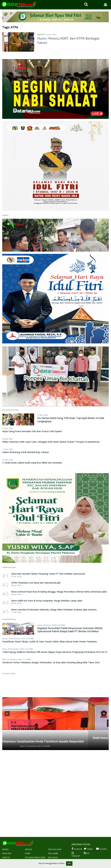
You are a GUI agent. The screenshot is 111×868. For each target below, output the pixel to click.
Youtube (101, 849)
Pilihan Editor (10, 410)
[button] (7, 714)
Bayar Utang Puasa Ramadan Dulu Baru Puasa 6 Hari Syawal (32, 431)
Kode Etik (7, 853)
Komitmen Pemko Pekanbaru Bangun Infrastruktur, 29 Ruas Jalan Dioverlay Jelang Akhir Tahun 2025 (51, 662)
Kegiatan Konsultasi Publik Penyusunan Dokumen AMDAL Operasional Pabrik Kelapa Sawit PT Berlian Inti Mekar (70, 630)
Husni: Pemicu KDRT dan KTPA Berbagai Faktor (68, 40)
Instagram (76, 854)
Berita (41, 34)
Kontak (6, 857)
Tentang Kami (55, 849)
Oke (69, 863)
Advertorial (9, 619)
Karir (28, 853)
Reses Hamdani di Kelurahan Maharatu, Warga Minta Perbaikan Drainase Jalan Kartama (54, 610)
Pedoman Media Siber (35, 857)
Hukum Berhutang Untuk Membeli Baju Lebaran (26, 452)
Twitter (88, 849)
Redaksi (29, 849)
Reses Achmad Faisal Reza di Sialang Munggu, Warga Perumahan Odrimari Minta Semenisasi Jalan (59, 592)
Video (5, 215)
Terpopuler (9, 567)
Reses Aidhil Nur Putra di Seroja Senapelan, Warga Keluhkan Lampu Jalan (47, 601)
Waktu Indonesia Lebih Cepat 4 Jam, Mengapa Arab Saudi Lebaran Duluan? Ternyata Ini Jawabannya (51, 442)
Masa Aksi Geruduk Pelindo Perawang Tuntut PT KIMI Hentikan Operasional (48, 574)
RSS (87, 853)
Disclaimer (53, 853)
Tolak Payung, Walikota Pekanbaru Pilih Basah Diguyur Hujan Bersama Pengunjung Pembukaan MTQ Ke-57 (55, 652)
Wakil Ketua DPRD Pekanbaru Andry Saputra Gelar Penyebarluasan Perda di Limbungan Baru (54, 740)
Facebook (77, 849)
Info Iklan (53, 857)
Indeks (5, 849)
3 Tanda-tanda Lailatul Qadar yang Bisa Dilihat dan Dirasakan (32, 463)
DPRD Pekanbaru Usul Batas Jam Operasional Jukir (36, 583)
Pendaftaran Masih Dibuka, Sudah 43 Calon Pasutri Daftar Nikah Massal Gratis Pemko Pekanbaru (50, 642)
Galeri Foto (9, 674)
